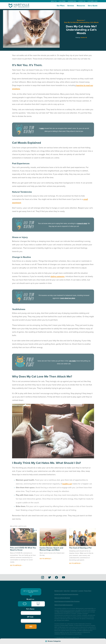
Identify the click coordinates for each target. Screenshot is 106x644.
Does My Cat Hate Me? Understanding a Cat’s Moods (81, 22)
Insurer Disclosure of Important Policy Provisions (67, 601)
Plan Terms (62, 1)
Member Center (59, 591)
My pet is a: (30, 599)
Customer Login (93, 1)
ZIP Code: (30, 617)
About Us (54, 1)
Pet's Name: (30, 609)
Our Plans (61, 6)
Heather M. (84, 38)
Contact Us (82, 1)
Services (71, 6)
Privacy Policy (88, 591)
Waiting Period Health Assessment (64, 605)
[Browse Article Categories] (53, 641)
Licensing (81, 591)
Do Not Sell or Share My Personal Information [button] (66, 594)
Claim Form (67, 591)
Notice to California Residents (62, 598)
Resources (81, 6)
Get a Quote (93, 6)
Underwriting (72, 1)
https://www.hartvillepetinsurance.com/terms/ (69, 612)
